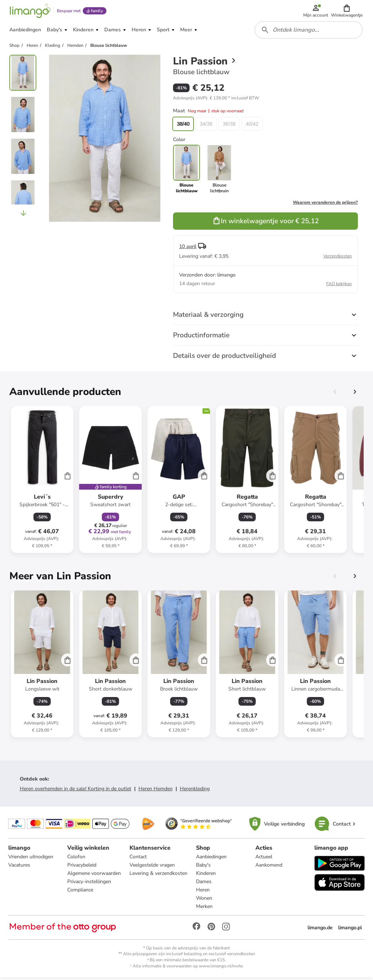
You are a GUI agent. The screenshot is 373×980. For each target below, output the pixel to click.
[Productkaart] (42, 482)
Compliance (81, 892)
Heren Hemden (156, 791)
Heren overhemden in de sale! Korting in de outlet (76, 791)
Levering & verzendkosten (159, 876)
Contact (138, 859)
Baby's (204, 867)
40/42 (252, 126)
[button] (347, 12)
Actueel (263, 859)
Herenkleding (195, 791)
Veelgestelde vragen (153, 867)
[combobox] (309, 32)
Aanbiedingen (212, 859)
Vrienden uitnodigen (31, 859)
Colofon (77, 859)
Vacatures (20, 867)
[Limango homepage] (30, 12)
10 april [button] (188, 249)
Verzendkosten (338, 258)
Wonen (204, 901)
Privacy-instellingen (90, 884)
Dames (204, 884)
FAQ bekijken (339, 286)
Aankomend (269, 867)
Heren (203, 892)
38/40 (183, 126)
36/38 (229, 126)
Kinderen (206, 876)
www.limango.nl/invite (221, 968)
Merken (205, 909)
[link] (219, 171)
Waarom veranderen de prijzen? (325, 204)
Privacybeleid (82, 867)
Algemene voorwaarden (94, 876)
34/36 (206, 126)
